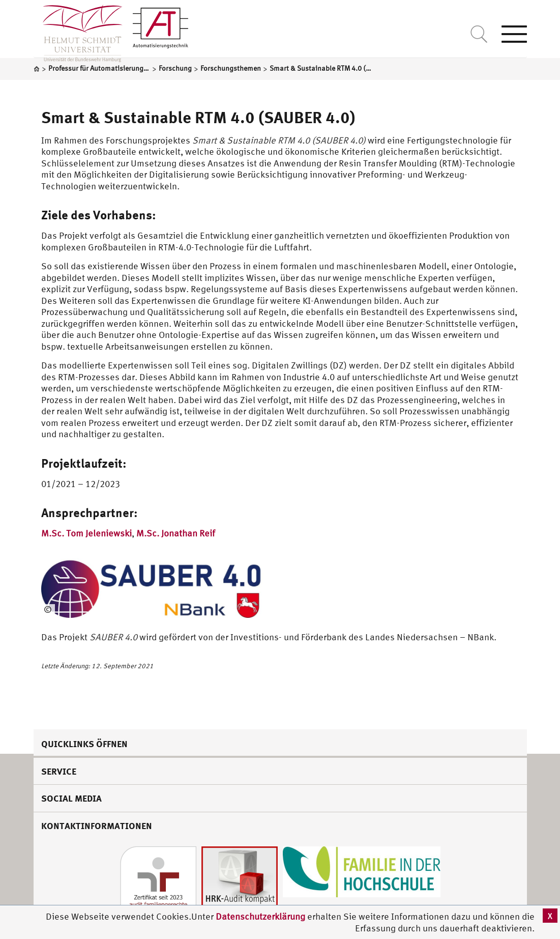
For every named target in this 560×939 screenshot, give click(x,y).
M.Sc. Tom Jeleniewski (86, 533)
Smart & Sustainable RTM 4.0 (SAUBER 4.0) (198, 117)
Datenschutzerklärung (260, 916)
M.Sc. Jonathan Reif (176, 533)
